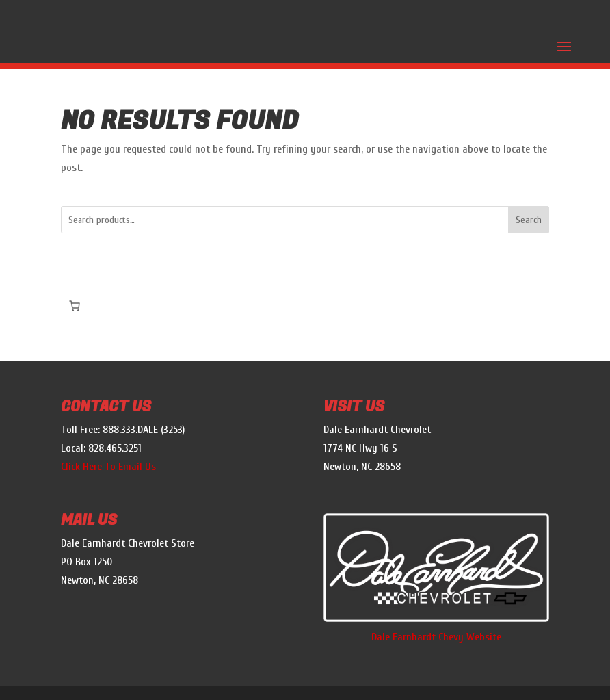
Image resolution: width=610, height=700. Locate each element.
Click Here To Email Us (108, 467)
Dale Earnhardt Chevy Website (436, 637)
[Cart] (75, 306)
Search (529, 220)
